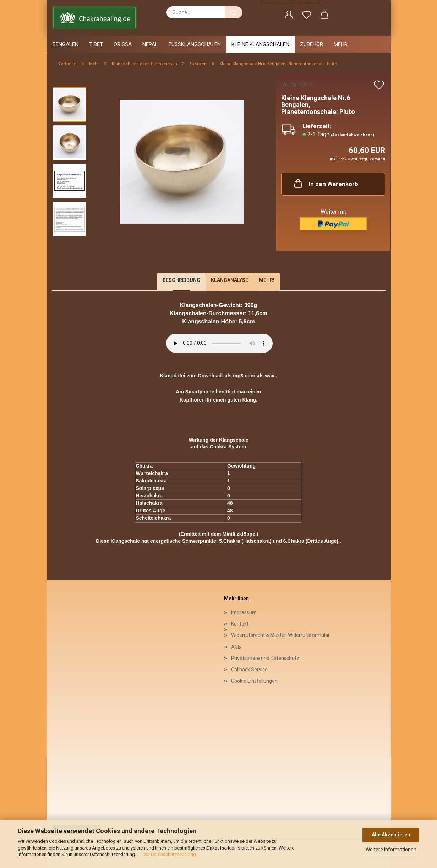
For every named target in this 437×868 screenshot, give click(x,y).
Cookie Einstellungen (254, 681)
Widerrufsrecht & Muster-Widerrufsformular (280, 635)
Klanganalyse (230, 280)
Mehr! (267, 280)
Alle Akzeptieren (391, 835)
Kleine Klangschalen (260, 44)
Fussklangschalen (195, 44)
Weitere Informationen (391, 850)
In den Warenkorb (325, 183)
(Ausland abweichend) (353, 135)
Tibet (96, 44)
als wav (266, 376)
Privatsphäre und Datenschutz (265, 658)
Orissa (123, 44)
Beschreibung (181, 280)
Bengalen (65, 44)
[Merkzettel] (307, 16)
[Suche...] (234, 12)
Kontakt (240, 624)
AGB (236, 647)
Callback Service (249, 670)
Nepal (150, 44)
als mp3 (234, 376)
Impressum (244, 612)
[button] (289, 16)
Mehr (341, 44)
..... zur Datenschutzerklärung (166, 854)
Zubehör (312, 44)
